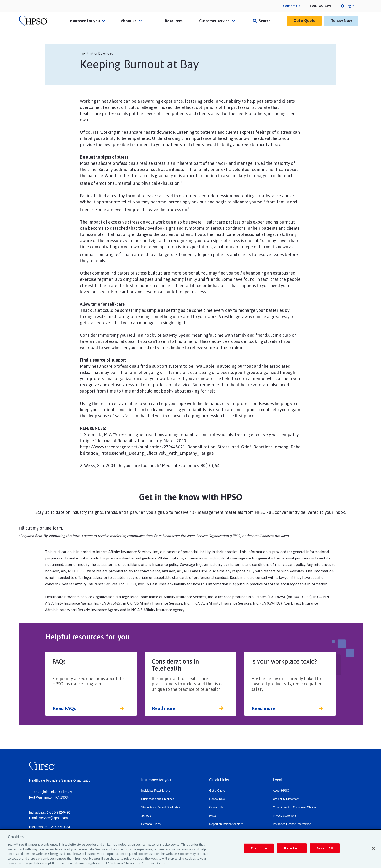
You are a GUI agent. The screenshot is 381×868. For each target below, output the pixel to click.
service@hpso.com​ (53, 818)
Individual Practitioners (156, 791)
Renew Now (341, 21)
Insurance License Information (292, 824)
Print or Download (97, 53)
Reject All (292, 848)
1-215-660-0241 (60, 827)
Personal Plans (151, 824)
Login (350, 6)
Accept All (325, 848)
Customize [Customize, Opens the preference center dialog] (259, 848)
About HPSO (281, 791)
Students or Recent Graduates (161, 807)
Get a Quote (304, 21)
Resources (174, 21)
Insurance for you (88, 21)
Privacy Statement (284, 816)
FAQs (213, 816)
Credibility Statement (286, 799)
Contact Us (292, 6)
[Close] (373, 848)
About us (132, 21)
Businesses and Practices (158, 799)
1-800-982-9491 (320, 6)
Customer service (218, 21)
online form (51, 528)
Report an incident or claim (226, 824)
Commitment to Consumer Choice (294, 807)
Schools (146, 816)
